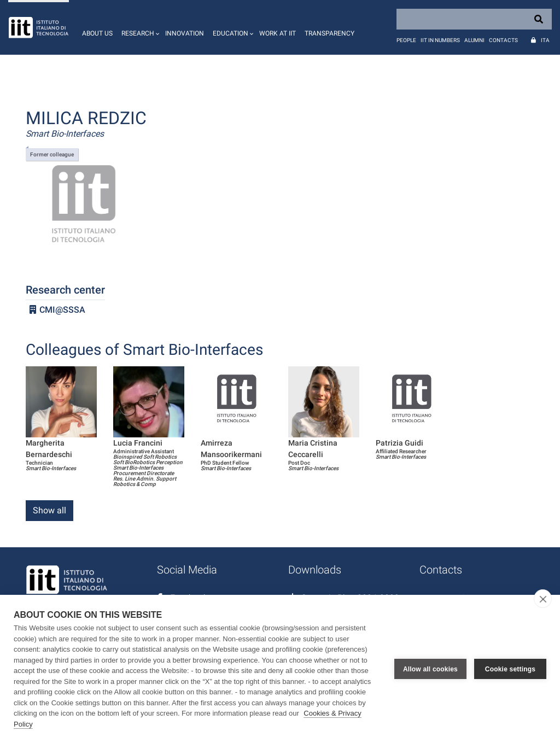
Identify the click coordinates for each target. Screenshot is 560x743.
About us (97, 33)
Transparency (329, 33)
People (406, 40)
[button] (139, 27)
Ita (545, 40)
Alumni (474, 40)
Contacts (503, 40)
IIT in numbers (440, 40)
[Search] (474, 19)
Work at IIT (278, 33)
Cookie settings (510, 669)
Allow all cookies (430, 669)
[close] (543, 599)
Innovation (185, 33)
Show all (49, 510)
